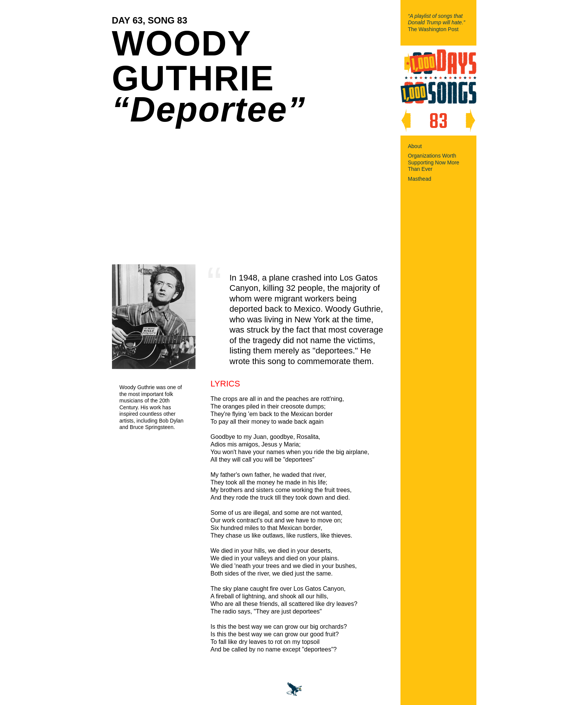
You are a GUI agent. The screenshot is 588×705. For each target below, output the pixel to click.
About (415, 146)
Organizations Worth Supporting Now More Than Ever (434, 162)
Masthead (420, 179)
